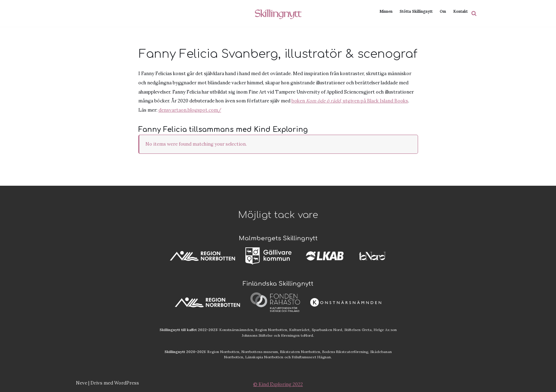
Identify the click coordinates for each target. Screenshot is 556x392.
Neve (82, 383)
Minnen (386, 11)
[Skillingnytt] (278, 13)
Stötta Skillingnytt (416, 11)
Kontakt (460, 11)
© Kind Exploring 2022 (278, 384)
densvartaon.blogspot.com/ (190, 110)
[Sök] (474, 13)
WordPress (127, 383)
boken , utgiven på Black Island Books (350, 101)
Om (443, 11)
